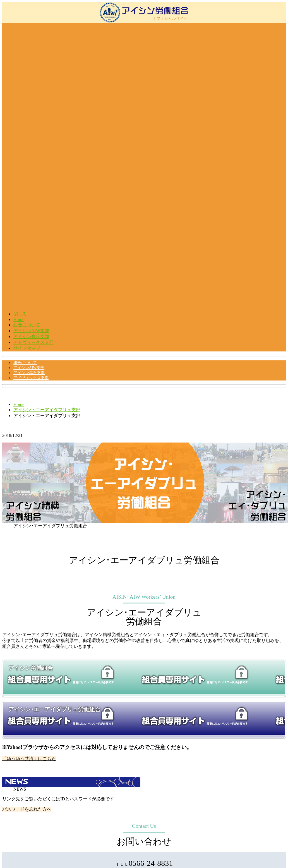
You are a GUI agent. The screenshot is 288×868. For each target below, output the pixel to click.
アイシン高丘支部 (31, 337)
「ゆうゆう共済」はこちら (29, 759)
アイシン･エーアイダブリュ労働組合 (54, 709)
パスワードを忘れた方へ (27, 809)
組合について (27, 325)
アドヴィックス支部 (33, 342)
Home (19, 319)
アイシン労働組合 (31, 668)
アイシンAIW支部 (31, 331)
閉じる (20, 314)
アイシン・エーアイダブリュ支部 (47, 410)
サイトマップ (27, 348)
